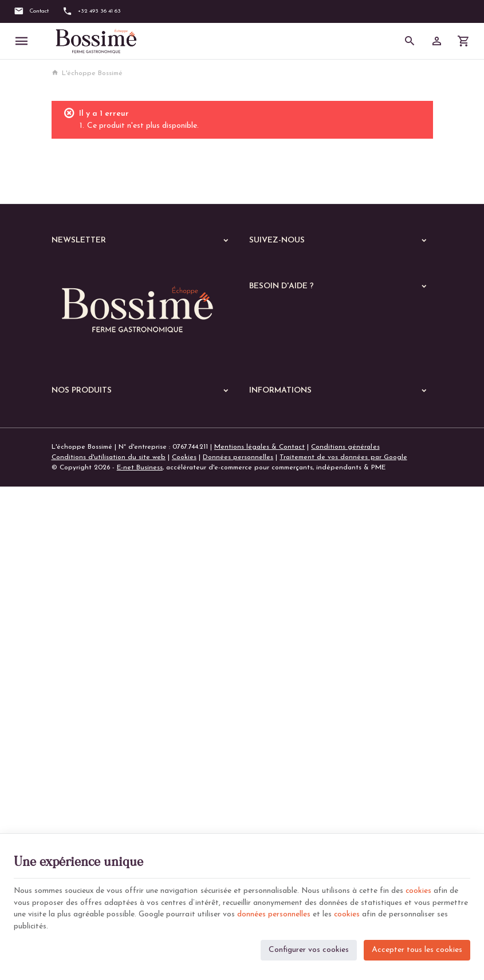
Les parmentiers (84, 797)
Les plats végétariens (93, 708)
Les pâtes (74, 723)
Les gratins (76, 767)
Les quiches (77, 782)
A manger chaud (82, 660)
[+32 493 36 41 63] (92, 11)
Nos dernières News (83, 611)
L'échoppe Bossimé (87, 73)
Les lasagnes (79, 738)
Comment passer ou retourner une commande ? (325, 390)
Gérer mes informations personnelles (307, 432)
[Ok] (222, 268)
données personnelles (274, 914)
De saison (74, 812)
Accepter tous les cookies (417, 949)
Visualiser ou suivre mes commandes (307, 403)
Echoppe (66, 641)
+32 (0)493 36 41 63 (105, 550)
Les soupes (76, 827)
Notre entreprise (276, 611)
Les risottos (77, 752)
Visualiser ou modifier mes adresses (306, 417)
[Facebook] (262, 267)
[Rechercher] (410, 41)
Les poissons (78, 693)
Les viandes (77, 678)
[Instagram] (296, 267)
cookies (423, 890)
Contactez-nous (274, 638)
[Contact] (31, 11)
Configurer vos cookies (309, 949)
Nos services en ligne (85, 626)
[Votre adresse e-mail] (143, 268)
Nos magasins (271, 625)
